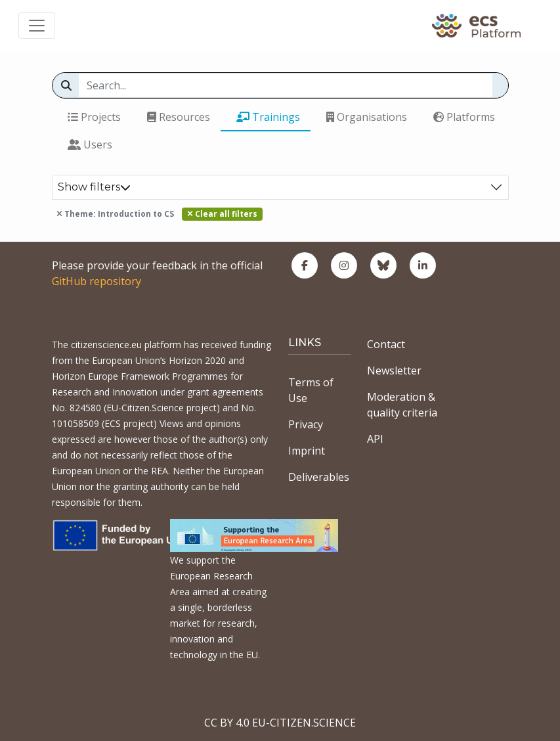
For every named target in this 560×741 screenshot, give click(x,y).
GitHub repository (97, 281)
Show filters (94, 187)
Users (90, 145)
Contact (386, 344)
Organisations (367, 117)
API (375, 439)
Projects (94, 117)
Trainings (268, 117)
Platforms (464, 117)
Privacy (306, 424)
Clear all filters (222, 214)
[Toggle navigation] (37, 26)
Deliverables (319, 477)
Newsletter (394, 370)
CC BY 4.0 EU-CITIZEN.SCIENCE (280, 723)
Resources (179, 117)
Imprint (307, 451)
